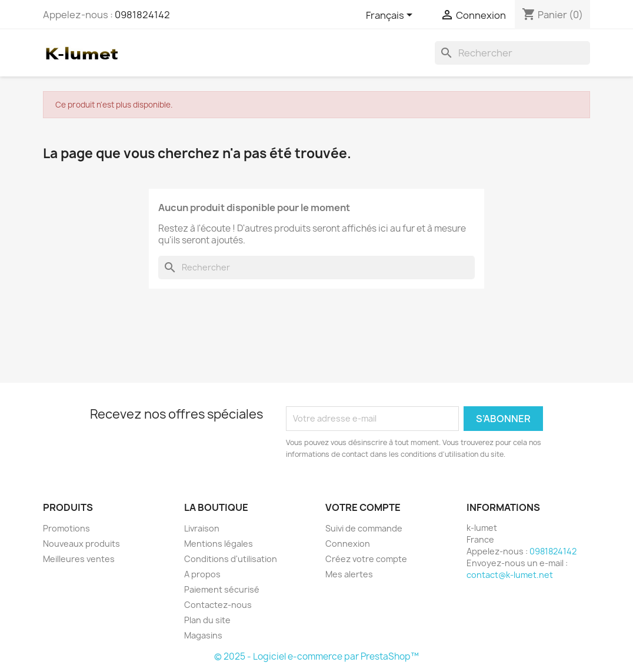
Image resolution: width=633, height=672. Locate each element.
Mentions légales (219, 544)
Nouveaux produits (81, 544)
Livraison (202, 528)
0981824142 (142, 15)
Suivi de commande (364, 528)
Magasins (203, 635)
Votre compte (363, 507)
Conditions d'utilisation (231, 559)
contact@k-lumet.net (510, 575)
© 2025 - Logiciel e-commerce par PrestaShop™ (316, 656)
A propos (202, 574)
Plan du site (207, 620)
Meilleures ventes (79, 559)
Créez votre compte (366, 559)
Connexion (348, 544)
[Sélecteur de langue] (391, 16)
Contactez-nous (218, 605)
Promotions (66, 528)
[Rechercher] (512, 53)
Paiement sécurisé (222, 589)
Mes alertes (349, 574)
